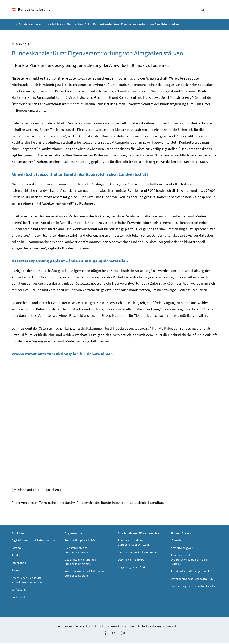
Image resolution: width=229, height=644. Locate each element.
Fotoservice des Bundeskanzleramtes (102, 504)
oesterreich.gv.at (182, 549)
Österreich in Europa (131, 561)
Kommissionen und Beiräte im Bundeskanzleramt (84, 575)
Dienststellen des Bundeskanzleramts (78, 551)
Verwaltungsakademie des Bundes (193, 587)
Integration (19, 564)
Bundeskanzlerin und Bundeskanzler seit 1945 (133, 544)
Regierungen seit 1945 (132, 568)
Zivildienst (18, 598)
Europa (16, 549)
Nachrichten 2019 (78, 25)
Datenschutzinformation (108, 627)
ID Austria (177, 541)
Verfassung (19, 591)
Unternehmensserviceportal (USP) (193, 580)
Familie (16, 556)
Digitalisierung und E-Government (34, 541)
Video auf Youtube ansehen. (36, 491)
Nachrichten (55, 25)
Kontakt (171, 627)
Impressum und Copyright (70, 627)
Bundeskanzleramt (31, 25)
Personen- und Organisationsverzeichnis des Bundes (190, 561)
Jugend (16, 571)
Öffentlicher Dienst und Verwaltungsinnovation (27, 581)
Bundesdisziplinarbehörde (82, 541)
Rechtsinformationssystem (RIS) (192, 572)
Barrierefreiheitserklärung (145, 627)
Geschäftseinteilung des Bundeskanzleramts (80, 563)
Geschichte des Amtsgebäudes (137, 553)
